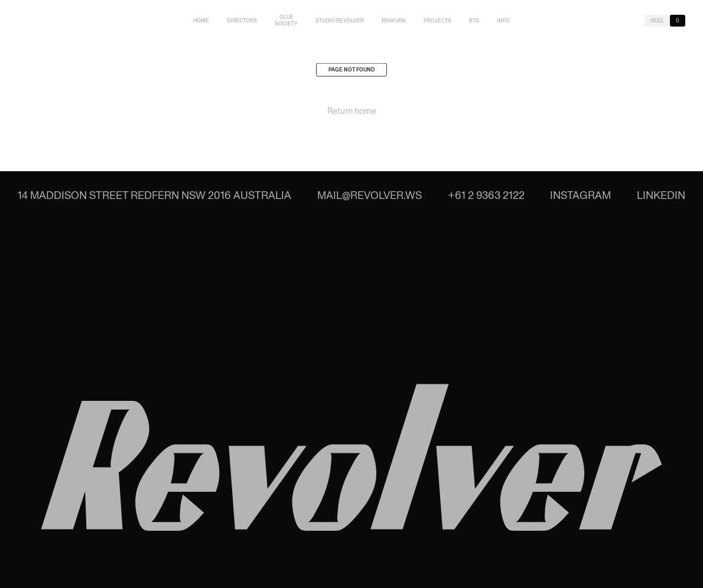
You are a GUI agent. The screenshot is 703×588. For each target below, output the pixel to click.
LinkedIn (661, 195)
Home (201, 21)
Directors (242, 21)
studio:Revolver (340, 21)
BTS (474, 21)
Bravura (394, 21)
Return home (352, 113)
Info (503, 21)
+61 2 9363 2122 (486, 195)
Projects (437, 21)
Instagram (580, 195)
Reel (657, 21)
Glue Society (286, 20)
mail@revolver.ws (370, 195)
